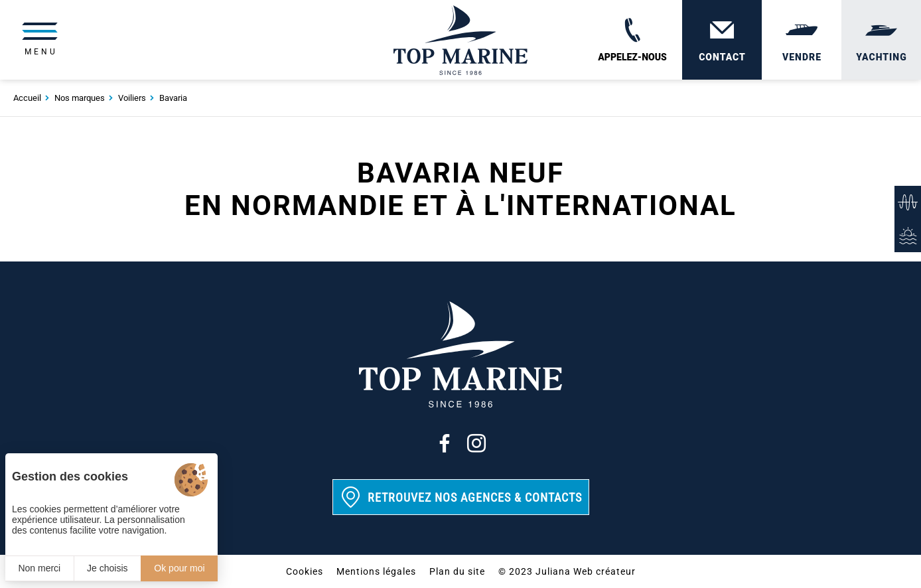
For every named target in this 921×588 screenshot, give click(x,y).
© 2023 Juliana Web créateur (567, 571)
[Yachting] (881, 40)
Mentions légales (376, 571)
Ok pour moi (179, 568)
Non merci (39, 568)
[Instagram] (476, 443)
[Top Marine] (460, 40)
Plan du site (457, 571)
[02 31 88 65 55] (632, 40)
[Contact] (722, 40)
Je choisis (107, 568)
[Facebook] (445, 443)
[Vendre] (802, 40)
